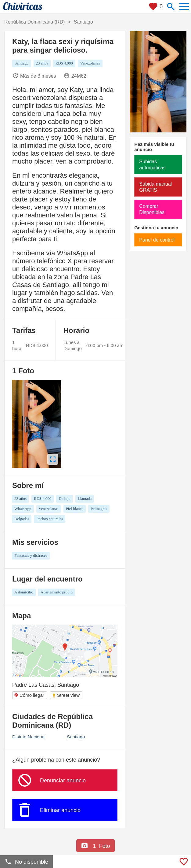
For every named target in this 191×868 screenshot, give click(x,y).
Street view (66, 695)
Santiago (76, 737)
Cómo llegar (29, 695)
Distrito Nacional (29, 737)
